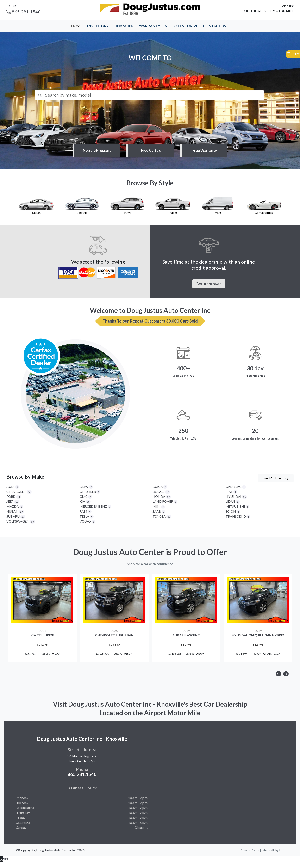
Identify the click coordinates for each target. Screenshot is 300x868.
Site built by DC (273, 857)
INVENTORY (98, 26)
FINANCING (124, 26)
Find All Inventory (276, 478)
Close (4, 866)
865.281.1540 (24, 12)
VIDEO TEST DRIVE (182, 26)
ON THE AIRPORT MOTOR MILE (269, 11)
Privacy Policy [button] (249, 857)
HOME (77, 26)
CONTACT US (214, 26)
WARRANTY (150, 26)
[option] (42, 622)
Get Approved (209, 284)
